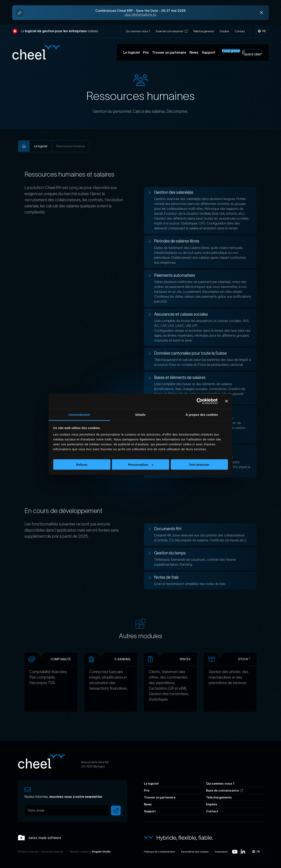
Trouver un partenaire (169, 52)
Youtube (235, 852)
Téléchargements (204, 31)
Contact (240, 31)
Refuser (82, 465)
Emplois (224, 31)
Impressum (221, 852)
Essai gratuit (231, 51)
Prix (146, 52)
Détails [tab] (140, 414)
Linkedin (243, 852)
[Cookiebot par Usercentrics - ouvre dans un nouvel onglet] (200, 401)
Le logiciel (132, 52)
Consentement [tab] (79, 414)
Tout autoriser (199, 465)
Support (209, 52)
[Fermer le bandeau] (226, 401)
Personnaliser (141, 465)
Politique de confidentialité (159, 852)
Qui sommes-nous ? (138, 31)
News (194, 52)
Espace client (252, 53)
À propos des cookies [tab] (202, 414)
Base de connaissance (172, 31)
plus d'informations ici (140, 14)
